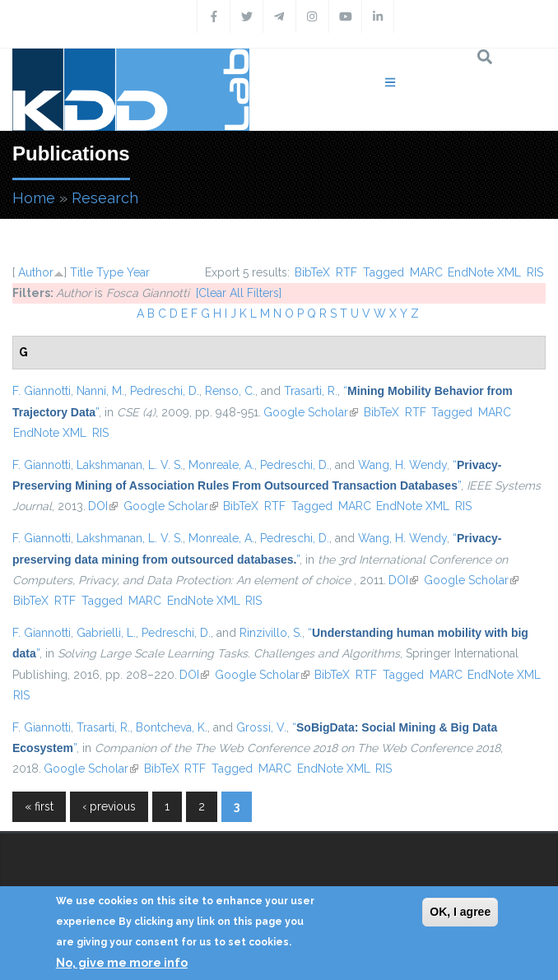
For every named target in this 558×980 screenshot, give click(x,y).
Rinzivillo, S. (271, 633)
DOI (103, 506)
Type (110, 272)
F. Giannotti (42, 391)
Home (34, 198)
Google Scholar (311, 412)
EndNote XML (484, 272)
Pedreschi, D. (165, 391)
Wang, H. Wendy (402, 465)
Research (105, 198)
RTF (346, 272)
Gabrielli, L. (106, 633)
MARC (426, 272)
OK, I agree (460, 912)
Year (138, 272)
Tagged (384, 272)
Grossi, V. (261, 727)
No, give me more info (122, 963)
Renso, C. (230, 391)
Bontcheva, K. (172, 727)
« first (39, 806)
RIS (535, 272)
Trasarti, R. (311, 391)
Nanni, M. (100, 391)
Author (36, 272)
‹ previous (109, 806)
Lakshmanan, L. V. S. (130, 465)
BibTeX (312, 272)
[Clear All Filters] (239, 293)
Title (81, 272)
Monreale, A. (221, 465)
